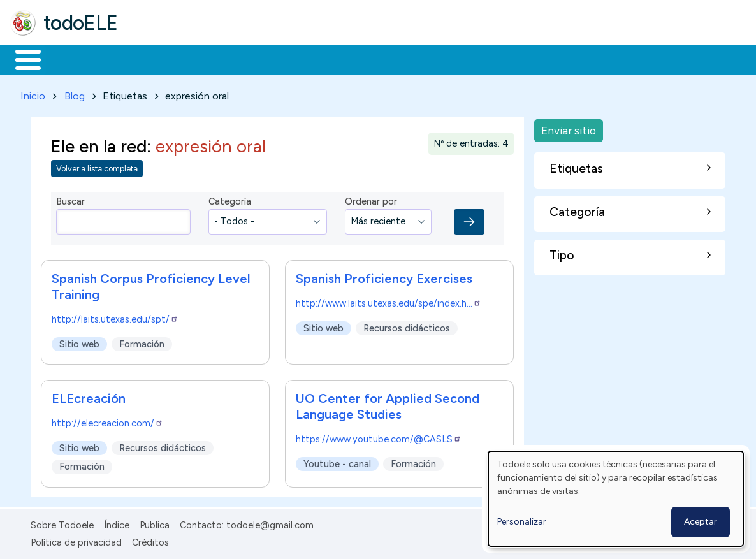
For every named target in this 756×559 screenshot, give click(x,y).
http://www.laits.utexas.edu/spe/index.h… (389, 301)
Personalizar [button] (522, 522)
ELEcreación (89, 396)
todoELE (81, 23)
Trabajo (230, 59)
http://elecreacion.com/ (107, 421)
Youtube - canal (337, 461)
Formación (154, 59)
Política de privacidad (76, 540)
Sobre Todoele (62, 523)
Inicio (21, 59)
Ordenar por (371, 200)
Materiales (71, 59)
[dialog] (616, 499)
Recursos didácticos (407, 326)
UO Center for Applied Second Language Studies (388, 404)
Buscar (524, 59)
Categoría (230, 200)
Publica (155, 523)
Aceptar (701, 522)
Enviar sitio (569, 128)
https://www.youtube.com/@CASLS (379, 437)
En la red (301, 59)
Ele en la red (99, 144)
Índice (117, 523)
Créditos (150, 540)
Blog (75, 93)
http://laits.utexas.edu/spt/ (115, 317)
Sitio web (79, 342)
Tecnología (381, 59)
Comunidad (466, 59)
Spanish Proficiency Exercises (384, 276)
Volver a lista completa (97, 167)
